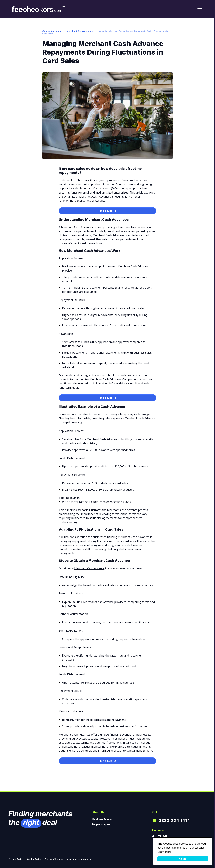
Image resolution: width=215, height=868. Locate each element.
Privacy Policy (16, 859)
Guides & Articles (52, 31)
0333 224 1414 (174, 821)
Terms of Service (54, 859)
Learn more (164, 852)
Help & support (101, 824)
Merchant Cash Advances (75, 735)
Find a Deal (107, 211)
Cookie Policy (34, 859)
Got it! (183, 859)
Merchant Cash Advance (80, 31)
